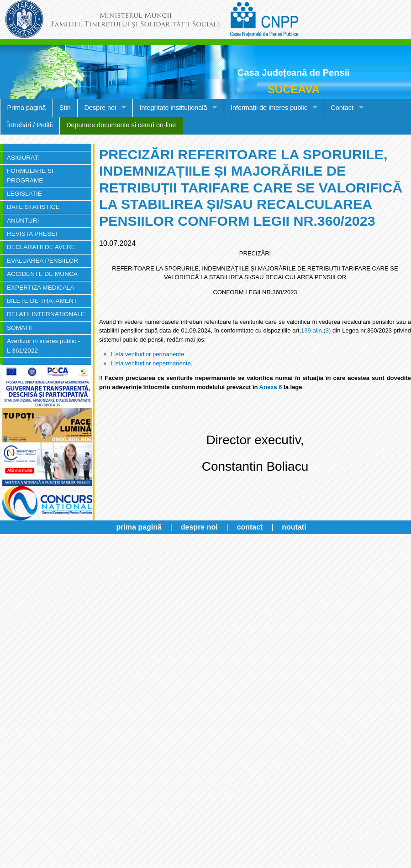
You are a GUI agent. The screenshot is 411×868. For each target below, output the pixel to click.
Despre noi (100, 108)
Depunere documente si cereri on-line (121, 125)
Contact (342, 108)
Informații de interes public (269, 108)
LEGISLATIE (24, 194)
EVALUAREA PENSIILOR (42, 261)
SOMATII (19, 328)
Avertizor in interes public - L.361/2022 (43, 346)
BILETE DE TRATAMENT (42, 301)
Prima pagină (26, 108)
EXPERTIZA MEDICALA (41, 288)
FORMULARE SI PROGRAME (30, 175)
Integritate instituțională (174, 108)
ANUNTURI (23, 221)
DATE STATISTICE (33, 207)
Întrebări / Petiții (30, 125)
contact (250, 527)
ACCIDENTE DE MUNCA (42, 274)
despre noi (199, 527)
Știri (65, 108)
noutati (294, 527)
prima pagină (139, 527)
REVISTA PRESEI (32, 234)
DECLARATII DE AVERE (41, 247)
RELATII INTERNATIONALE (46, 314)
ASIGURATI (23, 158)
